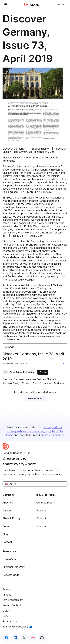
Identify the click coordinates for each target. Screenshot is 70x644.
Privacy (7, 595)
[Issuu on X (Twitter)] (24, 638)
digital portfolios (53, 427)
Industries (42, 526)
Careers (7, 510)
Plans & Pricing (11, 518)
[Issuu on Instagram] (33, 638)
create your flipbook (53, 435)
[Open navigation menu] (6, 4)
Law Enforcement (13, 600)
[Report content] (64, 364)
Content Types (45, 503)
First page (8, 347)
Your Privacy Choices (17, 627)
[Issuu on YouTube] (42, 638)
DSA (5, 616)
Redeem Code (11, 575)
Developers (9, 559)
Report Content (12, 605)
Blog (5, 534)
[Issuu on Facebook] (6, 638)
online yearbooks (18, 431)
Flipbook (41, 518)
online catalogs (38, 431)
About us (8, 503)
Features (41, 510)
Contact (7, 542)
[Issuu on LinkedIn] (15, 638)
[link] (60, 4)
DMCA (6, 611)
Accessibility (10, 621)
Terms (6, 589)
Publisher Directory (14, 567)
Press (6, 526)
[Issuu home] (32, 4)
